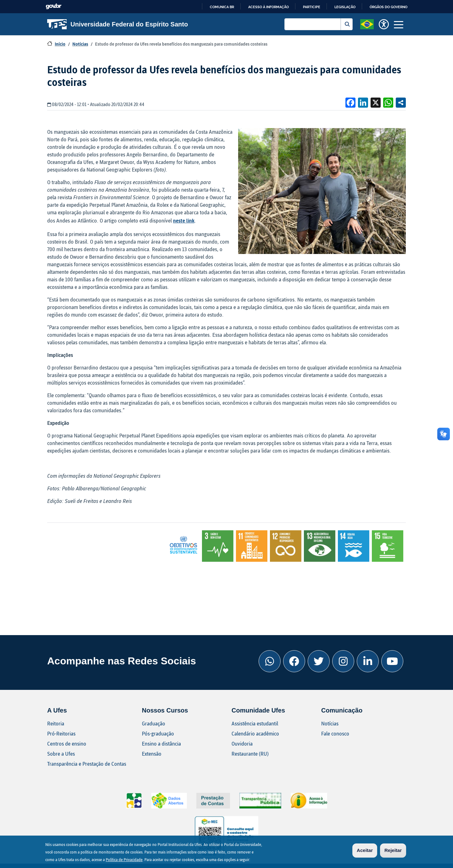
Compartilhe (401, 103)
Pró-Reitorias (61, 733)
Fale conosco (335, 733)
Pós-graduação (158, 733)
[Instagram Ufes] (343, 661)
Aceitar (365, 850)
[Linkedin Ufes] (368, 661)
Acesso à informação (268, 7)
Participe (312, 7)
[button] (367, 24)
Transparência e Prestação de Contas (87, 764)
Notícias (80, 44)
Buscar (347, 24)
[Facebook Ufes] (294, 661)
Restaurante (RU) (250, 754)
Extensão (152, 754)
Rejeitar (393, 850)
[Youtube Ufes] (392, 661)
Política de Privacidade (124, 860)
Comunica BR (222, 7)
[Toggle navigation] (399, 24)
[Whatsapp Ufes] (270, 661)
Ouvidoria (242, 744)
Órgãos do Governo (389, 7)
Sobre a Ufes (61, 754)
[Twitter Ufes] (319, 661)
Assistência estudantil (255, 723)
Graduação (154, 723)
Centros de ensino (67, 744)
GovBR (53, 6)
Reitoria (56, 723)
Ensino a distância (161, 744)
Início (60, 44)
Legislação (345, 7)
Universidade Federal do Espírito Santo (117, 24)
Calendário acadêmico (255, 733)
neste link (184, 220)
